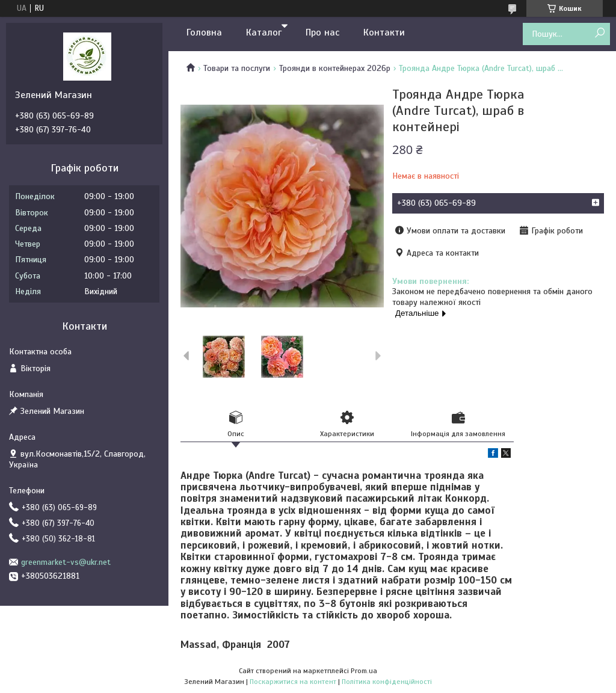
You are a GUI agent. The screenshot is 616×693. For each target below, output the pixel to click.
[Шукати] (599, 33)
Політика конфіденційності (387, 682)
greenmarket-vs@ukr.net (66, 562)
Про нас (322, 32)
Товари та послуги (237, 68)
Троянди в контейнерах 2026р (335, 68)
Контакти (384, 32)
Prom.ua (364, 671)
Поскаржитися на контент (293, 682)
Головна (204, 32)
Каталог (264, 32)
